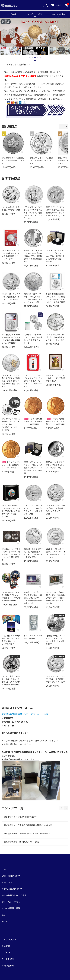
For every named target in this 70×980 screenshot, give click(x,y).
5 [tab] (40, 57)
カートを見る (66, 5)
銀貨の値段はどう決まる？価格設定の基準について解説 (28, 825)
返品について (8, 882)
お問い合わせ (8, 965)
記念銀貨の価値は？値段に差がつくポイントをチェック (28, 833)
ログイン (59, 5)
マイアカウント (9, 939)
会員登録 (6, 946)
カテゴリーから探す (35, 14)
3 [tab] (35, 57)
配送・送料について (11, 876)
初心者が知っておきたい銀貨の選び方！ (21, 817)
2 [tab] (32, 57)
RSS (3, 915)
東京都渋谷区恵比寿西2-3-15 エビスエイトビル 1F (25, 714)
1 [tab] (30, 57)
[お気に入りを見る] (53, 6)
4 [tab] (38, 57)
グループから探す (12, 14)
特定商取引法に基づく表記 (14, 895)
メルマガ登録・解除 (11, 908)
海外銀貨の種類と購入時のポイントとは (21, 842)
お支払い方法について (12, 889)
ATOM (4, 921)
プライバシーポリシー (12, 902)
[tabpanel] (35, 51)
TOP (4, 869)
